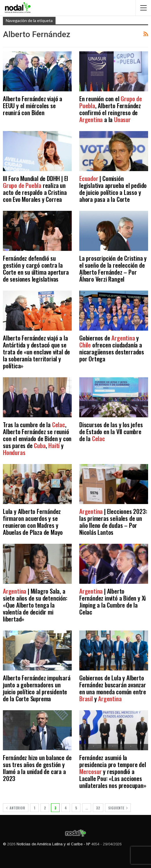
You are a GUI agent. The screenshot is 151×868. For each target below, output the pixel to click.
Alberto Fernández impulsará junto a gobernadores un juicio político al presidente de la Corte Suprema (37, 688)
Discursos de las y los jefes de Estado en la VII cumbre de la (111, 431)
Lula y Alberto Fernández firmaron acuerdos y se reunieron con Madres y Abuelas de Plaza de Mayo (33, 522)
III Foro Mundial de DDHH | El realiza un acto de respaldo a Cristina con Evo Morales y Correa (35, 189)
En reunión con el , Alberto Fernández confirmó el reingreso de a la (111, 109)
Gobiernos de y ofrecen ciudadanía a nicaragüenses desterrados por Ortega (112, 348)
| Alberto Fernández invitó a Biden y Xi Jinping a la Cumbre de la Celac (113, 601)
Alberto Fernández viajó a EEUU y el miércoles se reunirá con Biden (33, 105)
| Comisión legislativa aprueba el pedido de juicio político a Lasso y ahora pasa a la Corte (113, 189)
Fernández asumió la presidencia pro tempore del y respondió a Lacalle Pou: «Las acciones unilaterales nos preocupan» (113, 771)
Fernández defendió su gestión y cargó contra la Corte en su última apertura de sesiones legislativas (36, 268)
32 (98, 808)
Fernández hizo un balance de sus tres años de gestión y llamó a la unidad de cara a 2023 (37, 768)
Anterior (16, 808)
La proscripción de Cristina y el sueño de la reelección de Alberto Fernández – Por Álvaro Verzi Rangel (113, 268)
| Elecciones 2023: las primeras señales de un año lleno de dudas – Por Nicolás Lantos (113, 522)
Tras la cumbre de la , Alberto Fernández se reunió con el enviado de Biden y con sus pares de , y (37, 438)
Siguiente (118, 808)
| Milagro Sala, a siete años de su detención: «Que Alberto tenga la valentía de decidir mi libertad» (35, 605)
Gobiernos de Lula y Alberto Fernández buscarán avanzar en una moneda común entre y (113, 688)
